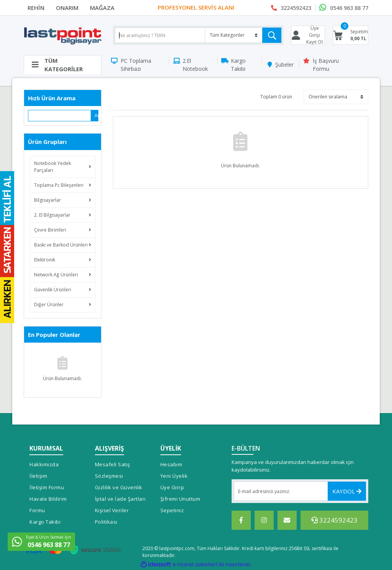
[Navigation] (63, 65)
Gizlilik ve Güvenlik (119, 487)
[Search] (198, 35)
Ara (96, 115)
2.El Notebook (195, 65)
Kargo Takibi (238, 65)
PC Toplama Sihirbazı (136, 65)
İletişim (38, 476)
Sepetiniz (172, 510)
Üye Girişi (172, 487)
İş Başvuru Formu (326, 65)
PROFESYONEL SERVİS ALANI (196, 8)
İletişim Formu (47, 487)
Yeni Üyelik (174, 476)
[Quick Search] (60, 116)
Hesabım (171, 464)
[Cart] (350, 35)
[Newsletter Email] (300, 491)
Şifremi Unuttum (180, 499)
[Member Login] (308, 35)
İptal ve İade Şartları (120, 499)
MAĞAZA (102, 8)
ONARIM (67, 8)
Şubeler (284, 65)
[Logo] (63, 35)
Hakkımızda (44, 464)
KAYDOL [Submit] (347, 491)
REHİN (36, 8)
